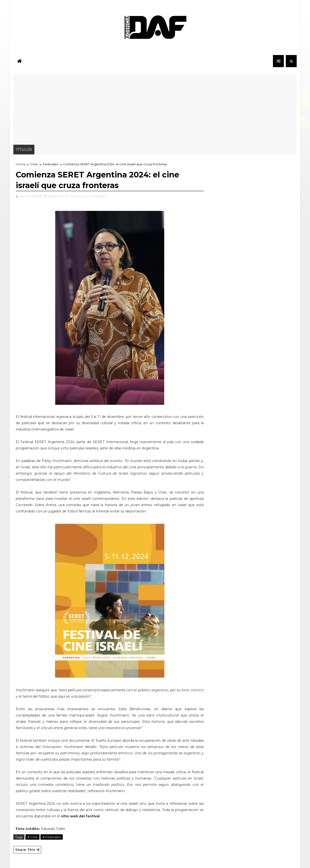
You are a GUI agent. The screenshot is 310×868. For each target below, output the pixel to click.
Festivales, (99, 196)
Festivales (51, 164)
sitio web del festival (80, 816)
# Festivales (52, 837)
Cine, (86, 196)
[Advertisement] (155, 108)
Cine (34, 164)
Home (21, 164)
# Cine (32, 837)
